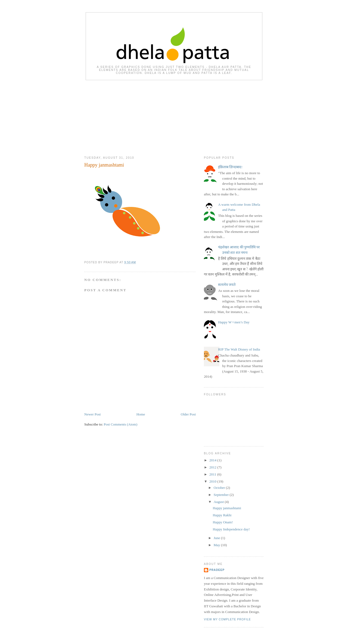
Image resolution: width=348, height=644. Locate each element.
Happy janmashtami (104, 165)
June (217, 538)
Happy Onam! (223, 522)
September (222, 495)
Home (141, 414)
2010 (213, 481)
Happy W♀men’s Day (234, 322)
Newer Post (92, 414)
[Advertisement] (174, 117)
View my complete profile (227, 619)
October (220, 488)
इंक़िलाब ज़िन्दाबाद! (230, 167)
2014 (213, 460)
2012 (213, 467)
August (219, 502)
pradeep (217, 570)
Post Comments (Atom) (121, 424)
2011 (213, 474)
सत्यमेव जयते (227, 285)
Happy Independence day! (231, 529)
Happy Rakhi (222, 515)
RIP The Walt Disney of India (239, 349)
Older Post (188, 414)
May (217, 545)
